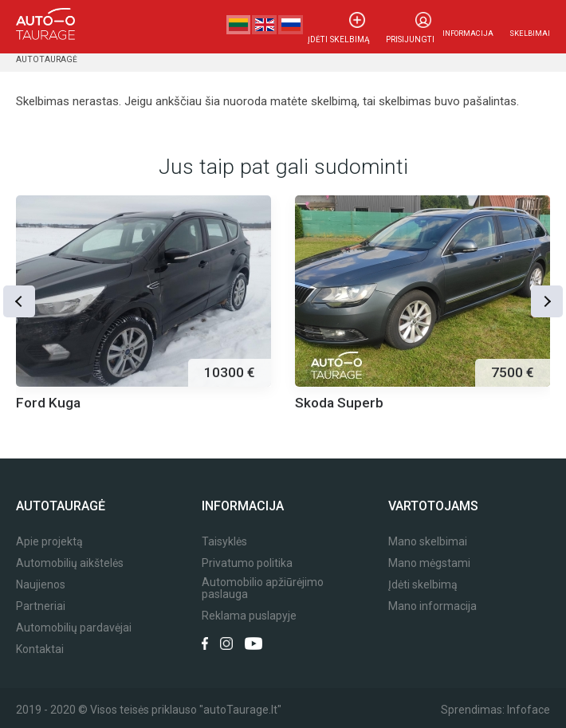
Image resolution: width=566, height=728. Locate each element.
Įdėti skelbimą (344, 33)
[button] (20, 300)
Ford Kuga (48, 403)
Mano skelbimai (428, 542)
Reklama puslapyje (249, 616)
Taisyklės (224, 542)
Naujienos (41, 585)
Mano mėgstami (429, 563)
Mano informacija (432, 606)
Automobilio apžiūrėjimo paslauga (263, 588)
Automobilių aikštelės (70, 563)
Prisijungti (411, 33)
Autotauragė (45, 59)
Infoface (529, 710)
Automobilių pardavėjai (74, 628)
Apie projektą (49, 542)
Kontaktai (40, 649)
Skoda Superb (339, 403)
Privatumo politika (247, 563)
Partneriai (41, 606)
